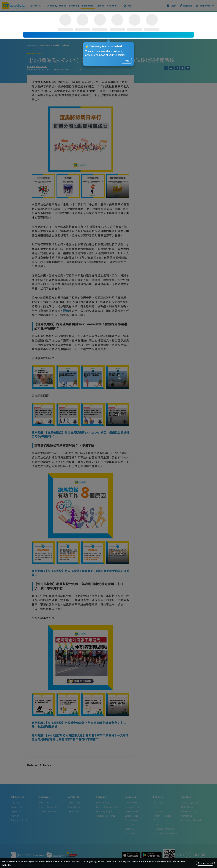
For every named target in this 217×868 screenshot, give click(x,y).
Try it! (126, 61)
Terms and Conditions (143, 861)
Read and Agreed (205, 863)
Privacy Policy (120, 861)
